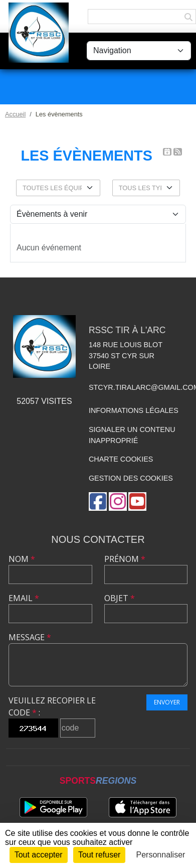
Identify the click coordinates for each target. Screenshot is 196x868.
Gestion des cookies (131, 478)
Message (30, 637)
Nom (22, 559)
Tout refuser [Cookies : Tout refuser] (99, 855)
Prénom (125, 559)
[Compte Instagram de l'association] (118, 501)
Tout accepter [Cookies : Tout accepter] (39, 855)
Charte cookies (121, 459)
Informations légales (134, 410)
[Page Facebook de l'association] (98, 501)
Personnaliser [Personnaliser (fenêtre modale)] (161, 855)
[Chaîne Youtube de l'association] (137, 501)
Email (24, 598)
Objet (120, 598)
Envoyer (167, 702)
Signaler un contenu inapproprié (132, 435)
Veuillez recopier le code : (52, 706)
